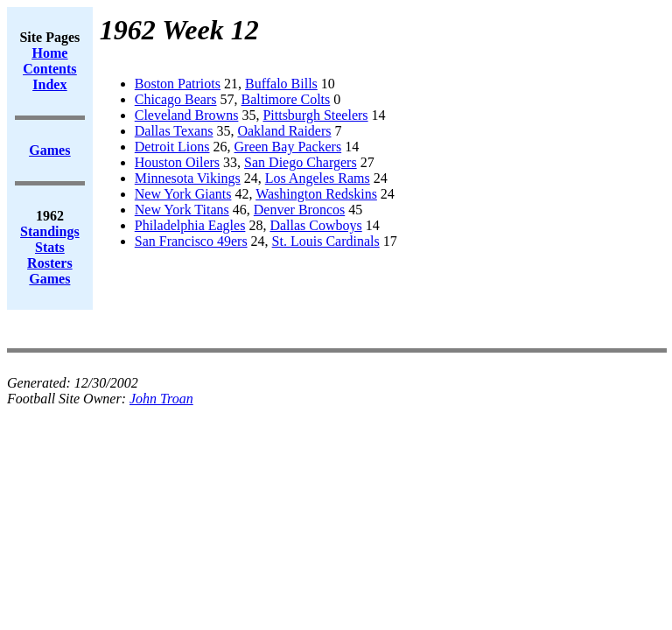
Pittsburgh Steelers (315, 115)
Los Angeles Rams (318, 178)
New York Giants (183, 194)
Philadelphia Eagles (190, 225)
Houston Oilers (177, 162)
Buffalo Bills (281, 84)
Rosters (50, 263)
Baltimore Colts (286, 99)
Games (49, 279)
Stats (50, 247)
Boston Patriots (178, 84)
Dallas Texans (174, 131)
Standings (50, 231)
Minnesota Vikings (188, 178)
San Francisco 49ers (191, 241)
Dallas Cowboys (315, 225)
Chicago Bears (176, 99)
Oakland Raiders (284, 131)
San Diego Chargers (301, 162)
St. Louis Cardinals (326, 241)
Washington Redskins (316, 194)
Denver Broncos (299, 210)
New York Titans (182, 210)
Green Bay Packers (288, 147)
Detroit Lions (172, 147)
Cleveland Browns (187, 115)
